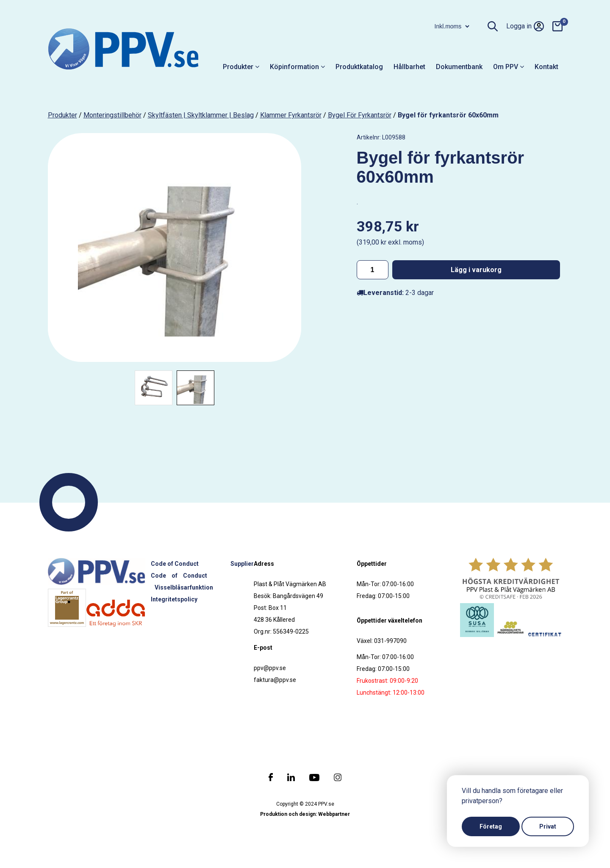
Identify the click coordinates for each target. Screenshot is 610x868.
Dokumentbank (459, 67)
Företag (491, 826)
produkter (62, 115)
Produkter (241, 67)
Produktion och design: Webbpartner (305, 814)
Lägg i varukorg (476, 270)
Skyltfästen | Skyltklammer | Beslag (201, 115)
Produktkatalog (359, 67)
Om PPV (509, 67)
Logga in (525, 26)
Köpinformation (297, 67)
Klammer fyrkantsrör (291, 115)
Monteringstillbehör (112, 115)
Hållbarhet (409, 67)
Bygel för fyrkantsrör (360, 115)
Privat (548, 826)
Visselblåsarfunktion (184, 587)
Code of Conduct (175, 564)
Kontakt (546, 67)
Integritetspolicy (174, 599)
